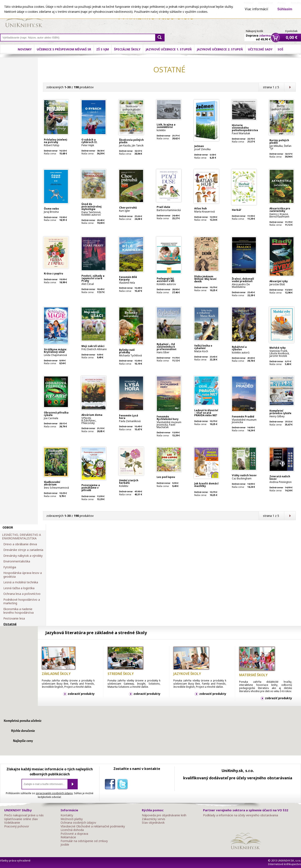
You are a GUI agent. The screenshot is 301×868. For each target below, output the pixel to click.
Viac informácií (257, 9)
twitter (123, 785)
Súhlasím (285, 9)
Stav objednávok (153, 823)
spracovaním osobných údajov (54, 793)
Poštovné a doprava (74, 834)
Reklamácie (68, 837)
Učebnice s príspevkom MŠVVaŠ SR (64, 49)
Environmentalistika (17, 561)
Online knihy (24, 19)
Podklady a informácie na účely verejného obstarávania (241, 815)
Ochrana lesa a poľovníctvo (22, 594)
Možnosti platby (72, 819)
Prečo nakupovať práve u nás (24, 815)
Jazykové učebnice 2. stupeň (220, 49)
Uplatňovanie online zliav (21, 819)
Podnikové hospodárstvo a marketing (22, 601)
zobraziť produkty (81, 694)
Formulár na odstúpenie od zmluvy (84, 841)
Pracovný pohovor (17, 826)
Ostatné (10, 624)
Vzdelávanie (12, 823)
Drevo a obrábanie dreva (20, 544)
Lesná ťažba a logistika (19, 588)
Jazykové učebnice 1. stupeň (169, 49)
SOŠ (280, 49)
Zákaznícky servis (154, 819)
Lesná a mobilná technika (21, 582)
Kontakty (67, 815)
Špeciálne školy (127, 49)
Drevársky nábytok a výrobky (23, 556)
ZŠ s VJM (103, 49)
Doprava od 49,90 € (258, 35)
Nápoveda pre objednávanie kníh (164, 815)
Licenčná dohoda (72, 830)
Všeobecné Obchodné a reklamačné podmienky (93, 826)
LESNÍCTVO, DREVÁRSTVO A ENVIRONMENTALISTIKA (22, 537)
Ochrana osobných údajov (78, 823)
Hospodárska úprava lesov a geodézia (23, 575)
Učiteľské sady (260, 49)
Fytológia (10, 567)
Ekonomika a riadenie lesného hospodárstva (18, 611)
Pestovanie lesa (14, 618)
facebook (111, 785)
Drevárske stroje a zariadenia (23, 550)
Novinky (25, 49)
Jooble (65, 845)
